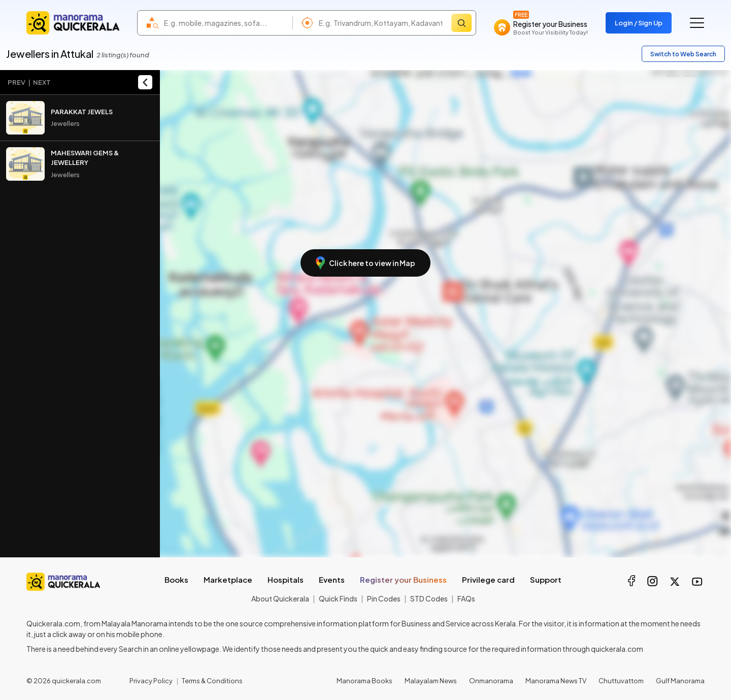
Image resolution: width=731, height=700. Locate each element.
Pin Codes (384, 598)
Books (176, 579)
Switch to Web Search (683, 54)
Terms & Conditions (212, 681)
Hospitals (286, 579)
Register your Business (403, 579)
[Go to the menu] (697, 23)
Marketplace (228, 579)
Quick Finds (338, 598)
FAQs (466, 598)
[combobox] (226, 23)
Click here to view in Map (365, 263)
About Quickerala (280, 598)
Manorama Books (364, 681)
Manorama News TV (556, 681)
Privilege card (488, 579)
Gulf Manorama (680, 681)
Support (546, 579)
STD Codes (429, 598)
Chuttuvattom (621, 681)
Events (332, 579)
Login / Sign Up (639, 23)
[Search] (461, 23)
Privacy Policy (151, 681)
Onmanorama (491, 681)
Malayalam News (431, 681)
